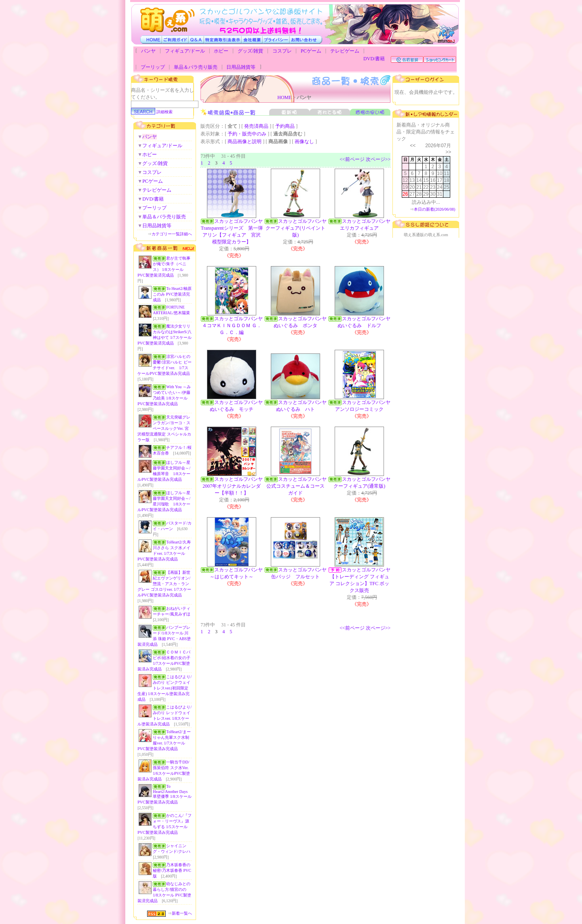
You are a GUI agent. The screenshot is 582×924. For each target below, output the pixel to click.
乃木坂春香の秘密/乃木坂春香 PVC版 (172, 870)
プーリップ (153, 67)
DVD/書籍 (374, 59)
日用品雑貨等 (241, 67)
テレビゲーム (345, 51)
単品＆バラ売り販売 (196, 67)
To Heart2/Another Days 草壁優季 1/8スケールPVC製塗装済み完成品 (164, 794)
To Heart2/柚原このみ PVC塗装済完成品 (172, 294)
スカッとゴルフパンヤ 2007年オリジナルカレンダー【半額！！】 (235, 486)
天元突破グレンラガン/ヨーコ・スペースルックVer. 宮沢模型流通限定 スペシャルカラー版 (164, 428)
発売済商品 (256, 126)
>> (448, 152)
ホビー (221, 51)
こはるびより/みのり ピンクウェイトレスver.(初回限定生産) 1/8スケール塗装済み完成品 (164, 688)
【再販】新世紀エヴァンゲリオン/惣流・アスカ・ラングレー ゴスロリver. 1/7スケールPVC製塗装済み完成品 (164, 584)
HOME (284, 97)
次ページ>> (378, 159)
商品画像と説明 (245, 142)
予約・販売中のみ (247, 134)
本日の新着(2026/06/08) (434, 209)
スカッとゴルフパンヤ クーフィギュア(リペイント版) (298, 228)
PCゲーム (311, 51)
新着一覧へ (182, 913)
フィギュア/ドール (185, 51)
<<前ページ (352, 159)
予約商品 (285, 126)
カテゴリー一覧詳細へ (172, 234)
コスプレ (282, 51)
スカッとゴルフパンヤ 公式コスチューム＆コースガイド (299, 486)
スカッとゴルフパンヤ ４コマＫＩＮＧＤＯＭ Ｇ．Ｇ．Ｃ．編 (235, 326)
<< (413, 146)
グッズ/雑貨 (250, 51)
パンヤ (148, 51)
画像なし (304, 142)
